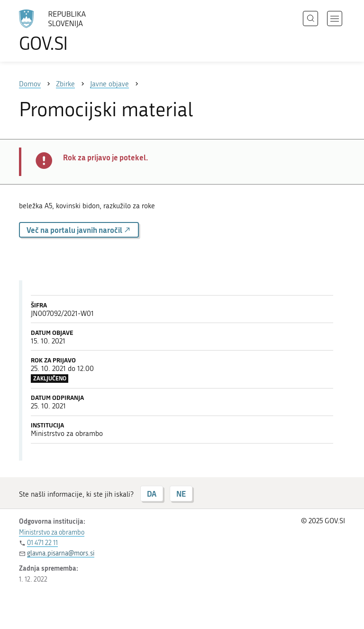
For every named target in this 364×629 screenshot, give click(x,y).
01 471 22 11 (42, 543)
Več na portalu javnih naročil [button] (79, 230)
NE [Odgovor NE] (181, 494)
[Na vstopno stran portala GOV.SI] (66, 31)
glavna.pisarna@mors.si (61, 553)
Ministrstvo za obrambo (52, 532)
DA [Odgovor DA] (152, 494)
